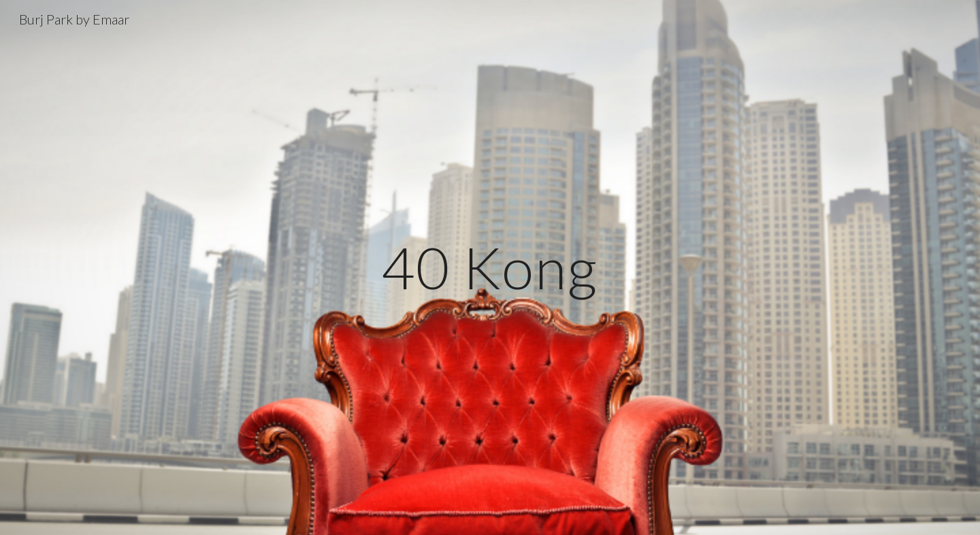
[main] (490, 267)
